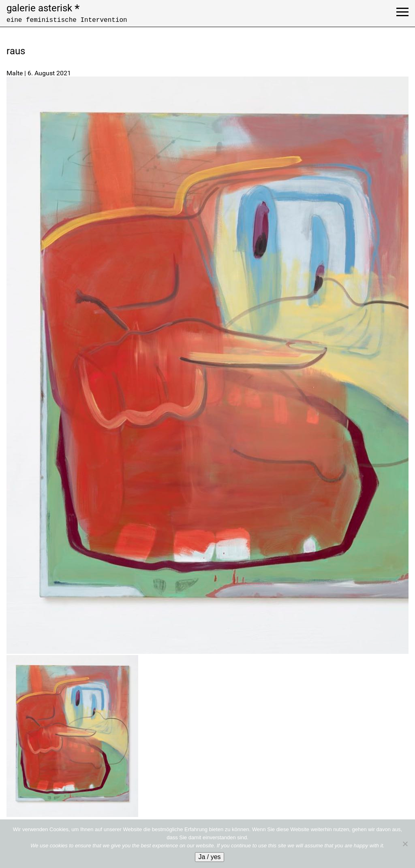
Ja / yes (209, 857)
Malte (15, 73)
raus (16, 51)
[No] (405, 844)
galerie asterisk (43, 8)
